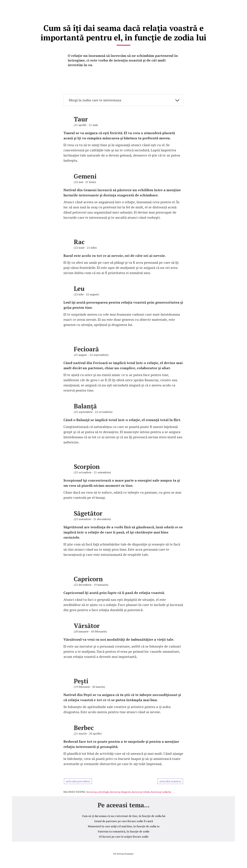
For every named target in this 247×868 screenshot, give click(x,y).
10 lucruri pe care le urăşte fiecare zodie (123, 836)
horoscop (92, 791)
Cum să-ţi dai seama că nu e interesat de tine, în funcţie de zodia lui (124, 815)
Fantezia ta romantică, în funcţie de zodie (124, 831)
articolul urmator (170, 780)
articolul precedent (78, 780)
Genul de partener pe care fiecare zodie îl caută (124, 820)
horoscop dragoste (120, 791)
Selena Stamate (125, 853)
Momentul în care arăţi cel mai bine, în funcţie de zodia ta (124, 825)
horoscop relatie (141, 791)
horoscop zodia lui (161, 791)
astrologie (104, 791)
